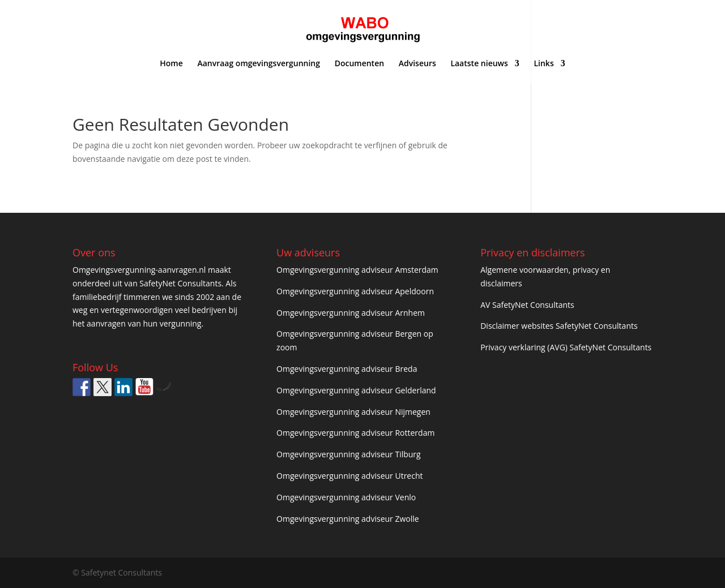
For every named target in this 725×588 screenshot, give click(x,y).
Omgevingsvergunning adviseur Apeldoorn (355, 291)
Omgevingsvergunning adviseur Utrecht (349, 476)
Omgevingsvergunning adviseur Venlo (346, 497)
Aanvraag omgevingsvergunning (259, 64)
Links (543, 64)
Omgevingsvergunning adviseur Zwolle (348, 519)
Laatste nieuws (479, 64)
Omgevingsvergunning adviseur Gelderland (356, 390)
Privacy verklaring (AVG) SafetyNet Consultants (566, 347)
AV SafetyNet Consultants (527, 305)
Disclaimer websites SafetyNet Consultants (559, 326)
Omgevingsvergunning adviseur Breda (347, 369)
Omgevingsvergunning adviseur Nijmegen (353, 412)
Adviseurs (417, 64)
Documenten (359, 64)
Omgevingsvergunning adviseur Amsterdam (357, 270)
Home (171, 64)
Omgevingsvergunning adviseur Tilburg (349, 454)
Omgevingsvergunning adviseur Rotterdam (355, 433)
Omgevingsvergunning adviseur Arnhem (351, 313)
